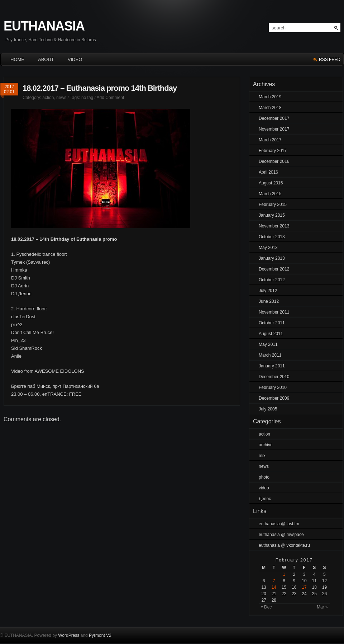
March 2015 (270, 194)
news (61, 98)
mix (262, 456)
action (48, 98)
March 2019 (270, 97)
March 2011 (270, 355)
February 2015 (273, 205)
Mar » (322, 607)
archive (266, 445)
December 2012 (274, 269)
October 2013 (272, 237)
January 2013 (272, 258)
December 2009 (274, 398)
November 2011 (274, 312)
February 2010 (273, 387)
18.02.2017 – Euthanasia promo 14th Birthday (100, 88)
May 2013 (268, 248)
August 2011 (271, 334)
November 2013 (274, 226)
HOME (17, 59)
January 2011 (272, 366)
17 (304, 587)
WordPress (69, 635)
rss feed (330, 60)
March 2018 (270, 108)
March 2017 (270, 140)
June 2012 (269, 301)
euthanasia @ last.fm (279, 524)
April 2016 (268, 172)
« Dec (266, 607)
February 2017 (273, 151)
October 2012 (272, 280)
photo (264, 477)
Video (75, 59)
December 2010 (274, 377)
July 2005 (268, 409)
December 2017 (274, 118)
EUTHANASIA (44, 26)
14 (274, 587)
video (264, 488)
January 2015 (272, 215)
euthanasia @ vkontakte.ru (284, 545)
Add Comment (111, 98)
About (46, 59)
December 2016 (274, 161)
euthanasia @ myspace (281, 535)
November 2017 (274, 129)
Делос (265, 499)
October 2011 (272, 323)
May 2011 (268, 344)
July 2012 (268, 291)
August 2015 (271, 183)
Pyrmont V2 (100, 635)
